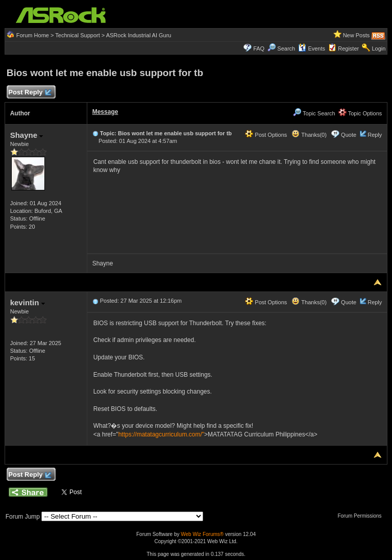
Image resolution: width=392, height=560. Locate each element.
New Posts (357, 35)
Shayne (27, 135)
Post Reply (30, 93)
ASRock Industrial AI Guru (139, 35)
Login (378, 48)
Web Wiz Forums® (202, 534)
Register (348, 48)
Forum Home (33, 35)
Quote (349, 135)
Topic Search (314, 113)
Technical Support (77, 35)
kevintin (28, 302)
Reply (375, 135)
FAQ (259, 48)
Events (312, 48)
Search (286, 48)
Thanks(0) (309, 135)
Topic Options (360, 113)
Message (105, 112)
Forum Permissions (362, 516)
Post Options (266, 135)
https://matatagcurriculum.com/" (161, 434)
